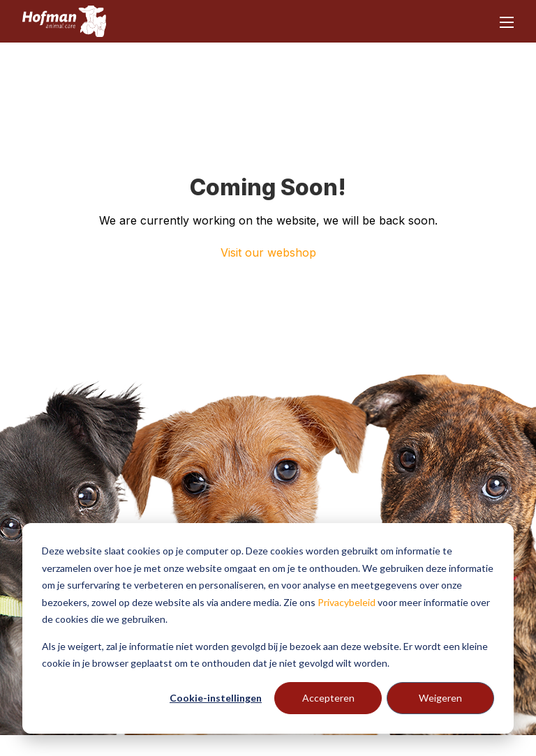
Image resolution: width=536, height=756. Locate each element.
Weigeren (440, 698)
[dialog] (268, 628)
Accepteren (328, 698)
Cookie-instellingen (216, 698)
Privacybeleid (347, 602)
